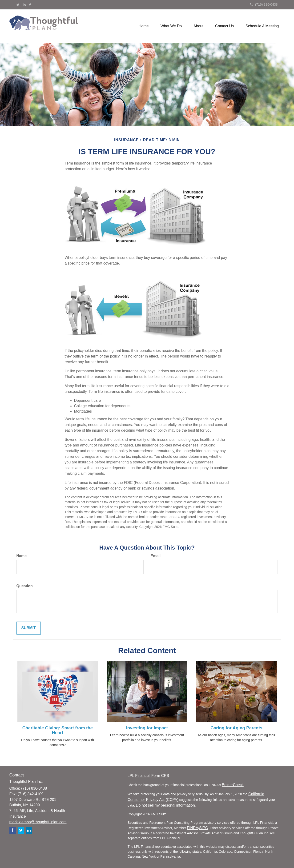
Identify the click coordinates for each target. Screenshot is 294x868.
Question (25, 586)
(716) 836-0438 (264, 4)
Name (22, 556)
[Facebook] (30, 5)
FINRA (193, 828)
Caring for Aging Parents (236, 728)
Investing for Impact (147, 728)
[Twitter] (18, 5)
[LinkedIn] (24, 5)
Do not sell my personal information (165, 805)
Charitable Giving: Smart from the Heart (58, 730)
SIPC (203, 828)
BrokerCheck (233, 785)
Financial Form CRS (152, 776)
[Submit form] (29, 628)
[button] (171, 26)
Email (156, 556)
